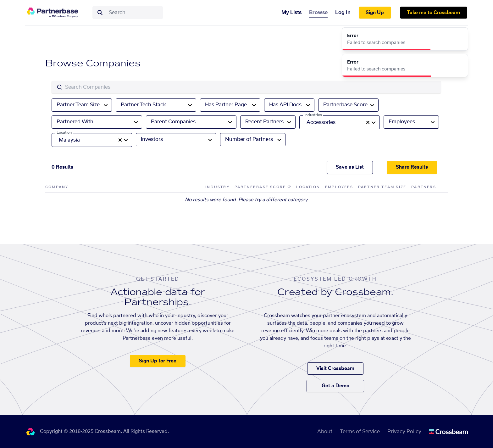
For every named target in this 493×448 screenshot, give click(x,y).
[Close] (460, 36)
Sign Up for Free (158, 361)
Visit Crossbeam (335, 369)
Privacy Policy (404, 432)
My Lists (291, 13)
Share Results (412, 167)
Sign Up (375, 13)
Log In (343, 13)
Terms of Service (360, 432)
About (325, 432)
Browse (318, 13)
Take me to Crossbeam (433, 13)
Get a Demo (335, 386)
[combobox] (134, 13)
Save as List (350, 167)
